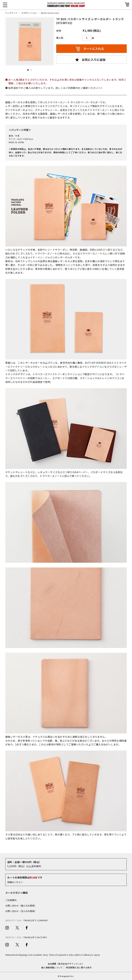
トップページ (11, 13)
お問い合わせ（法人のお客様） (21, 911)
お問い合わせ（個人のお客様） (21, 906)
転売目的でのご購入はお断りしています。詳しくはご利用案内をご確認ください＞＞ (56, 88)
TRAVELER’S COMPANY (36, 920)
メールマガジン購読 (16, 893)
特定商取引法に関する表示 (79, 967)
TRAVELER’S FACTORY (35, 937)
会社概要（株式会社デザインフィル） (66, 964)
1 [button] (28, 70)
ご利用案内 (11, 900)
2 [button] (31, 70)
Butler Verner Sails (50, 13)
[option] (30, 41)
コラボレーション (29, 13)
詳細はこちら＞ (15, 882)
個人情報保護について (52, 967)
